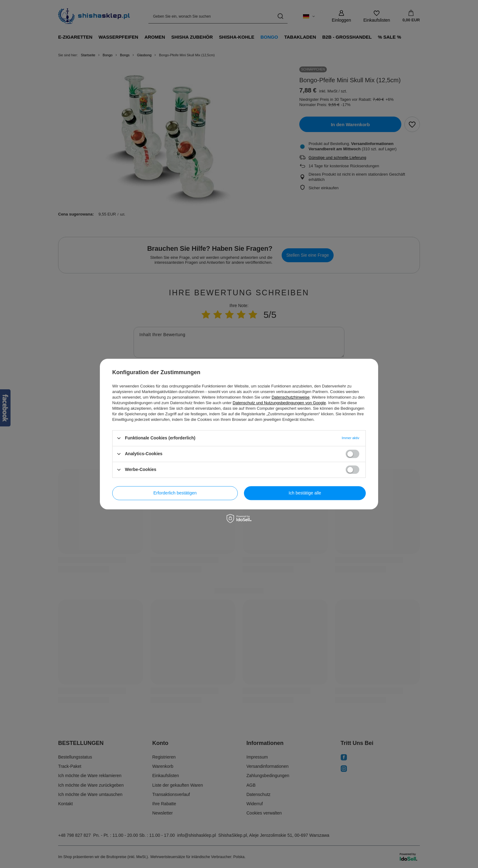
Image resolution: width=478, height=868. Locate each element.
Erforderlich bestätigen (175, 493)
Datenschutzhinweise (290, 397)
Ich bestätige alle (305, 493)
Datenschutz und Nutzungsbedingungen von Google (279, 403)
